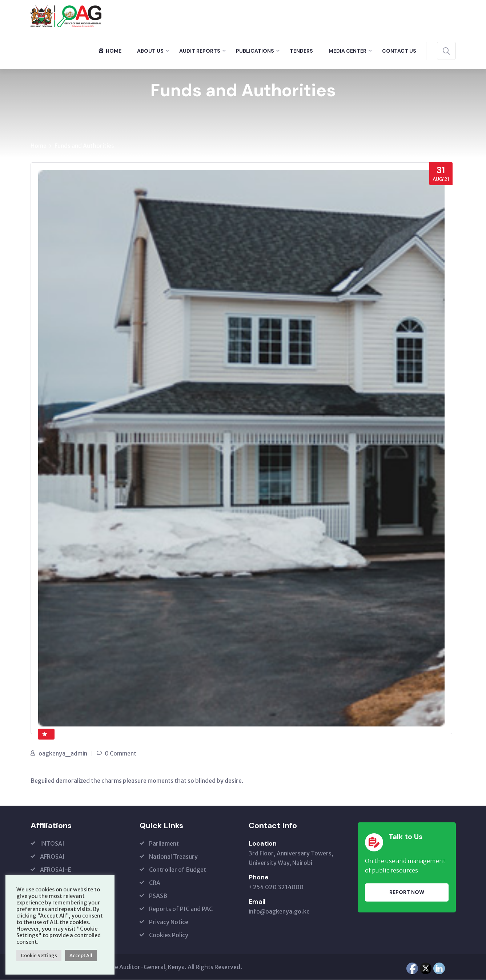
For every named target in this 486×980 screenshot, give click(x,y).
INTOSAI (52, 844)
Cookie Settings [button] (39, 955)
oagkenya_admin (63, 754)
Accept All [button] (81, 955)
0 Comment (121, 754)
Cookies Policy (169, 935)
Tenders (301, 51)
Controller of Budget (178, 870)
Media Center (348, 51)
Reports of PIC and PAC (181, 909)
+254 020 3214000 (276, 887)
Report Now (407, 893)
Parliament (164, 844)
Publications (255, 51)
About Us (150, 51)
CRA (155, 883)
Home (39, 146)
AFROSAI (52, 857)
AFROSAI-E (56, 870)
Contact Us (399, 51)
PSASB (158, 896)
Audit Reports (200, 51)
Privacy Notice (169, 922)
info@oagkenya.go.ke (279, 912)
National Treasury (173, 857)
